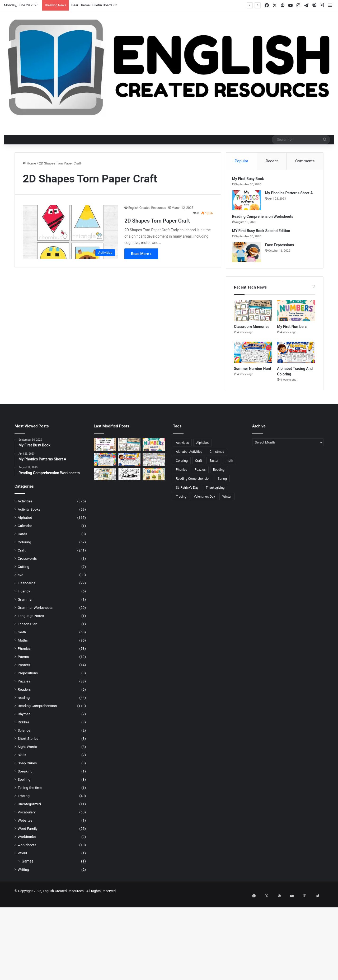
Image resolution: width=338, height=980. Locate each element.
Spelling (24, 783)
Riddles (24, 726)
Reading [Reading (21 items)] (219, 474)
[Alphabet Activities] (130, 478)
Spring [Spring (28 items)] (222, 483)
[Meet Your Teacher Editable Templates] (154, 463)
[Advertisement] (158, 941)
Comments (305, 161)
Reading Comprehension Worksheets (265, 219)
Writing (23, 873)
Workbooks (27, 841)
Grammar (25, 603)
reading (24, 701)
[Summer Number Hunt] (253, 356)
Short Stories (28, 742)
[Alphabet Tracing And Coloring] (296, 356)
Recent (272, 161)
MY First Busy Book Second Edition (263, 233)
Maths (23, 644)
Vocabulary (27, 816)
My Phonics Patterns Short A (291, 195)
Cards (22, 538)
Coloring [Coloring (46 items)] (182, 465)
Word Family (28, 832)
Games (28, 865)
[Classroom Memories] (253, 315)
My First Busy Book (250, 181)
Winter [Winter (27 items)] (227, 501)
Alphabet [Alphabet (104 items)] (203, 447)
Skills (22, 759)
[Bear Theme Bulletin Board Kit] (105, 449)
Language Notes (31, 620)
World (22, 857)
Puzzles (24, 685)
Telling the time (30, 791)
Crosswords (27, 562)
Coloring (24, 546)
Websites (25, 824)
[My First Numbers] (296, 315)
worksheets (27, 849)
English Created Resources (147, 208)
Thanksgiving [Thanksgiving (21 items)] (215, 492)
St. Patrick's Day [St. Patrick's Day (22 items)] (187, 492)
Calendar (25, 530)
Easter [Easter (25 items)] (214, 465)
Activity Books (29, 513)
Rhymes (24, 718)
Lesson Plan (27, 628)
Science (24, 734)
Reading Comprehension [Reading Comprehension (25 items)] (193, 483)
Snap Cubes (27, 767)
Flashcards (27, 587)
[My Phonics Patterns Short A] (248, 202)
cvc (20, 579)
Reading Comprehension (37, 710)
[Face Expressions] (248, 254)
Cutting (24, 571)
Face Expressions (281, 247)
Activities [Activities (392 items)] (182, 447)
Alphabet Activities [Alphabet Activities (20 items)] (189, 456)
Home (29, 163)
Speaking (25, 775)
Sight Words (27, 751)
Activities (25, 505)
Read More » (141, 254)
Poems (23, 661)
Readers (24, 693)
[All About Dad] (105, 478)
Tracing (24, 800)
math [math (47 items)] (229, 465)
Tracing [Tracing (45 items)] (181, 501)
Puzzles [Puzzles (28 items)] (200, 474)
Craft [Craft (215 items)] (199, 465)
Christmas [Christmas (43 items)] (217, 456)
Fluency (24, 595)
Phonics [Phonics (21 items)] (182, 474)
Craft (22, 554)
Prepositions (28, 677)
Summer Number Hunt (253, 373)
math (22, 636)
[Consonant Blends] (154, 478)
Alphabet (25, 521)
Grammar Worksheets (35, 611)
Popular (241, 161)
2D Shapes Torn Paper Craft (157, 221)
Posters (24, 669)
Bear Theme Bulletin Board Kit (94, 5)
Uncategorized (29, 808)
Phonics (24, 652)
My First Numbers (292, 331)
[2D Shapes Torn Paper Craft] (70, 232)
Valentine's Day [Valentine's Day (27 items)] (204, 501)
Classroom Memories (252, 331)
